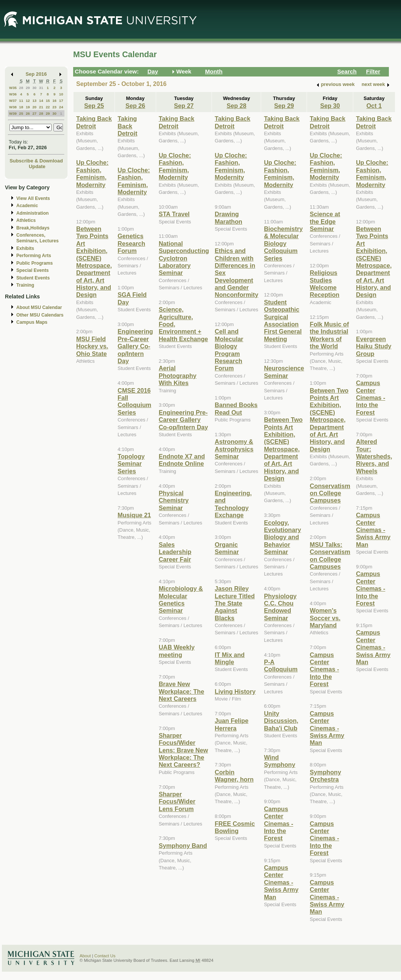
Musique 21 (134, 515)
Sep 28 (237, 106)
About (85, 956)
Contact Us (105, 956)
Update (37, 166)
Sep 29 (284, 106)
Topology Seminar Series (131, 464)
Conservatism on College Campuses (330, 493)
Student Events (33, 278)
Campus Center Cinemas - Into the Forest (278, 824)
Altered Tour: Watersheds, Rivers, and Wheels (374, 456)
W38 (13, 107)
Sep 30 (330, 106)
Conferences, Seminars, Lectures (38, 238)
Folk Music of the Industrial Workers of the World (329, 335)
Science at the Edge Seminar (325, 221)
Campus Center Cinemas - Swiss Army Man (281, 882)
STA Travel (174, 214)
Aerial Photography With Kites (178, 375)
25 (21, 113)
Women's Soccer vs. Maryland (325, 618)
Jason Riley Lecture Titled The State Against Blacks (235, 603)
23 (54, 107)
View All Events (33, 198)
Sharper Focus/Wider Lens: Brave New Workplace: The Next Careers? (183, 750)
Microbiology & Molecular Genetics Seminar (181, 599)
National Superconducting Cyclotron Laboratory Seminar (184, 258)
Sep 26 (135, 106)
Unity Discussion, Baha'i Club (281, 721)
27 (34, 113)
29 (28, 88)
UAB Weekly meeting (177, 651)
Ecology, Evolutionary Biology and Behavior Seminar (282, 537)
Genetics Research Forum (131, 243)
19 (28, 107)
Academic (27, 206)
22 (48, 107)
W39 (13, 113)
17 (61, 101)
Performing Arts (34, 256)
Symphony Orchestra (325, 776)
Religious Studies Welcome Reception (324, 284)
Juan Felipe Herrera (231, 724)
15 (48, 101)
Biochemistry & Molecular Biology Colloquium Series (283, 243)
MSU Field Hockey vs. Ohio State (92, 346)
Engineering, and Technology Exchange (233, 504)
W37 (13, 101)
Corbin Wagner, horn (234, 776)
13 (34, 101)
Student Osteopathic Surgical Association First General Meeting (283, 321)
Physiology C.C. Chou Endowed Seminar (280, 607)
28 (21, 88)
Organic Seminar (227, 548)
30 (34, 88)
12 (28, 101)
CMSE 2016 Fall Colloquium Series (134, 401)
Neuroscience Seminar (284, 372)
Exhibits (25, 248)
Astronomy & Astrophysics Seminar (234, 449)
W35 (13, 88)
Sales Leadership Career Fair (175, 552)
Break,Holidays (33, 228)
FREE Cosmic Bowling (235, 827)
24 (61, 107)
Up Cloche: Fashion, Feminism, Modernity (92, 173)
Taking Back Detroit (94, 122)
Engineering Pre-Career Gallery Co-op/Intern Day (135, 346)
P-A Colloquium (281, 666)
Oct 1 (374, 106)
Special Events (32, 270)
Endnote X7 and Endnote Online (182, 460)
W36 (13, 94)
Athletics (26, 220)
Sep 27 (184, 106)
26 (28, 113)
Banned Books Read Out (236, 408)
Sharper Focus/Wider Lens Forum (177, 801)
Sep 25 (94, 106)
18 (21, 107)
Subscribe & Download (36, 161)
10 (61, 94)
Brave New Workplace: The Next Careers (182, 691)
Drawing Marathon (228, 218)
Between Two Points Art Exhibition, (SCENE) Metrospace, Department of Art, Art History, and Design (94, 262)
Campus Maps (32, 322)
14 (41, 101)
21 (41, 107)
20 (34, 107)
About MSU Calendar (39, 307)
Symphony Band (183, 846)
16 (54, 101)
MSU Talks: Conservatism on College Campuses (330, 556)
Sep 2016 (36, 74)
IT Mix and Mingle (229, 658)
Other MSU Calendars (40, 315)
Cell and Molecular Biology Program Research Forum (229, 350)
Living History (235, 691)
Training (25, 285)
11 (21, 101)
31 (41, 88)
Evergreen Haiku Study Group (374, 346)
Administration (32, 213)
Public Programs (34, 263)
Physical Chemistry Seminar (174, 500)
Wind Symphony (280, 761)
